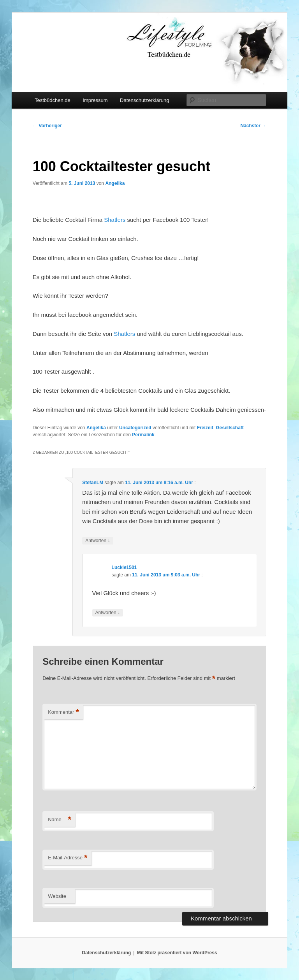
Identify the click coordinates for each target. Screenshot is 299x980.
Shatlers (115, 220)
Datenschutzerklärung (144, 100)
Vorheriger (47, 126)
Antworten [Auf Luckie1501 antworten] (108, 613)
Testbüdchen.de (53, 100)
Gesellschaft (230, 428)
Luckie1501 (124, 567)
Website (57, 896)
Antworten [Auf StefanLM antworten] (98, 541)
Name (60, 820)
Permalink (143, 435)
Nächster (254, 126)
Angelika (115, 183)
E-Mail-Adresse (68, 858)
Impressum (95, 100)
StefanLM (93, 483)
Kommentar (63, 712)
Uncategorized (135, 428)
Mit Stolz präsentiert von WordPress (177, 953)
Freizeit (205, 428)
